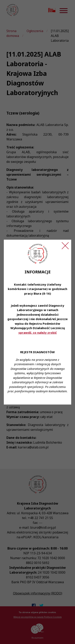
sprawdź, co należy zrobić (38, 333)
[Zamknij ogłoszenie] (65, 246)
